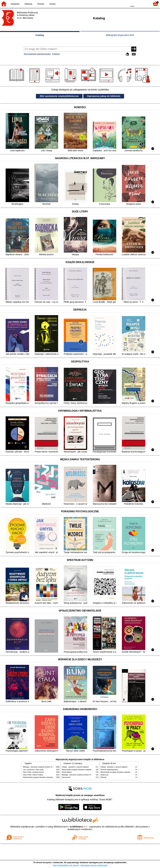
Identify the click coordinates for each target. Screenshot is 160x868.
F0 (132, 4)
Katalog (40, 35)
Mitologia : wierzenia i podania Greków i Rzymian (40, 767)
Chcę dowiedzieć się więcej (66, 865)
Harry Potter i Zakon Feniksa (33, 775)
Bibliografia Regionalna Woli (120, 35)
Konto (52, 4)
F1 (138, 4)
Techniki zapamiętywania (109, 770)
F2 (145, 4)
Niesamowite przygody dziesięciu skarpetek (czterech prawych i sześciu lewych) (51, 777)
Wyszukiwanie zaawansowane (37, 54)
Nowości (15, 4)
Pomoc (41, 4)
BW (112, 4)
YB (119, 4)
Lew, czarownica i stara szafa (33, 770)
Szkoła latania (67, 772)
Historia (28, 4)
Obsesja (103, 777)
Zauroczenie (66, 777)
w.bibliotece (78, 827)
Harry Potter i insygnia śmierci (33, 772)
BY (125, 4)
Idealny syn (104, 775)
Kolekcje (56, 54)
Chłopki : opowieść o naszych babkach (75, 767)
